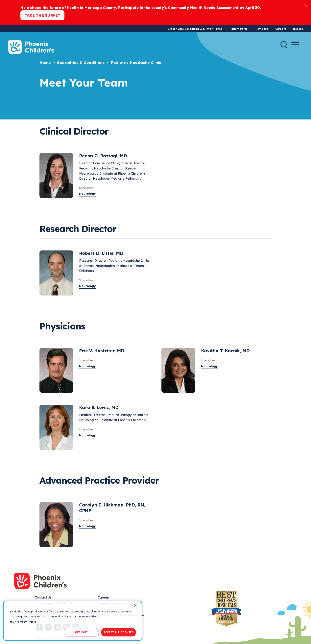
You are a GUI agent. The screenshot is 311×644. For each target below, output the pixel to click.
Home (45, 63)
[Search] (284, 45)
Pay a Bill (262, 29)
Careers (281, 29)
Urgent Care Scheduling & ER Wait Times (195, 29)
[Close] (306, 6)
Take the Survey (42, 15)
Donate (298, 29)
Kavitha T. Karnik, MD (225, 351)
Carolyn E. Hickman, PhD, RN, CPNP (112, 508)
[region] (73, 621)
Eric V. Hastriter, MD (102, 351)
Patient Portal (239, 29)
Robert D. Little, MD (101, 253)
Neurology (87, 194)
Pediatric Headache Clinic (136, 63)
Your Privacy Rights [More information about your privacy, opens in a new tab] (23, 622)
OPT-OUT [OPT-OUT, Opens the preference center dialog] (81, 632)
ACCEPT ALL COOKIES (119, 632)
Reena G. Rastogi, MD (103, 156)
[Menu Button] (295, 45)
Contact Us (43, 597)
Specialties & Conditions (81, 63)
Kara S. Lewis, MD (99, 407)
